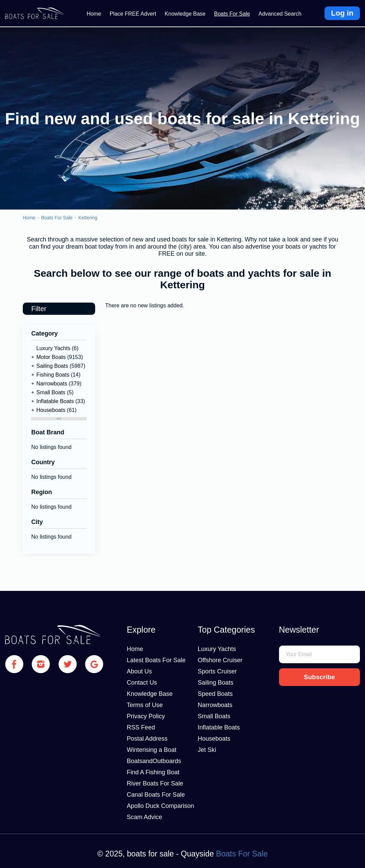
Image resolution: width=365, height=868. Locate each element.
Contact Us (142, 683)
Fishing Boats (53, 375)
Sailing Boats (52, 366)
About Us (139, 671)
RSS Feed (141, 727)
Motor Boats (51, 357)
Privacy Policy (146, 716)
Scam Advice (144, 817)
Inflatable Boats (55, 401)
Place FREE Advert (133, 14)
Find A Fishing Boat (153, 772)
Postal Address (147, 739)
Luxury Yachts (53, 348)
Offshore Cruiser (220, 660)
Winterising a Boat (152, 750)
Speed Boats (215, 694)
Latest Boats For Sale (156, 660)
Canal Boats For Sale (156, 795)
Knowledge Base (185, 14)
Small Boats (51, 392)
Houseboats (51, 410)
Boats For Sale (232, 14)
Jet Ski (207, 750)
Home (94, 14)
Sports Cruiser (217, 671)
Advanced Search (280, 14)
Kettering (88, 218)
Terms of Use (145, 705)
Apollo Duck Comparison (160, 806)
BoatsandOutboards (154, 761)
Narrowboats (52, 384)
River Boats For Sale (155, 783)
